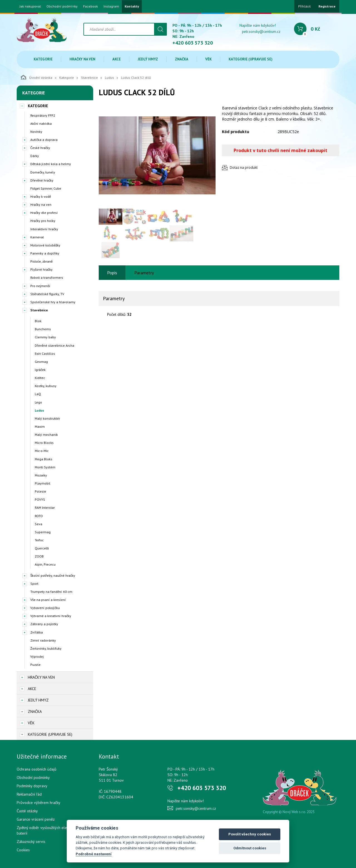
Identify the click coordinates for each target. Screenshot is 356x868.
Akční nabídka (41, 124)
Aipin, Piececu (45, 564)
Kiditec (40, 378)
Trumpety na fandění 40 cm (51, 592)
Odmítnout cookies (250, 848)
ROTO (39, 516)
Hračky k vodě (41, 196)
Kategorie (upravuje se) (251, 59)
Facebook (91, 6)
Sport (34, 584)
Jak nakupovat (30, 6)
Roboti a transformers (47, 277)
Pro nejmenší (40, 286)
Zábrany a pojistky (44, 624)
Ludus (109, 78)
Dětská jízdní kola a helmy (51, 164)
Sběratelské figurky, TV (47, 294)
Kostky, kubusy (46, 386)
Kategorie (43, 59)
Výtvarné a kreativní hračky (51, 616)
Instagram (111, 6)
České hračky (40, 148)
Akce (117, 59)
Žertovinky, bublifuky (46, 648)
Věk (208, 59)
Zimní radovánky (43, 640)
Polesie (40, 491)
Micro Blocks (44, 443)
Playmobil (43, 483)
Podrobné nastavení (94, 854)
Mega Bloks (44, 459)
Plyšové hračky (41, 269)
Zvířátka (37, 632)
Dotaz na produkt (244, 168)
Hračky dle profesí (44, 213)
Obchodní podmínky (62, 6)
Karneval (37, 237)
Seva (39, 524)
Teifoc (39, 540)
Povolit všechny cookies (250, 834)
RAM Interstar (45, 508)
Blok (38, 321)
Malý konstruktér (47, 418)
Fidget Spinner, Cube (46, 188)
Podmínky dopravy (32, 786)
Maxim (40, 426)
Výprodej (37, 656)
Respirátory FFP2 (43, 115)
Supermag (43, 532)
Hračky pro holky (43, 221)
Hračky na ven (82, 59)
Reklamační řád (29, 794)
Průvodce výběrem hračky (39, 803)
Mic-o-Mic (42, 451)
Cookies (23, 850)
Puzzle (35, 665)
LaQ (38, 394)
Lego (38, 402)
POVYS (40, 499)
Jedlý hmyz (148, 59)
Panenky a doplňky (45, 253)
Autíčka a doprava (44, 140)
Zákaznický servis (31, 842)
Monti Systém (45, 467)
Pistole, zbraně (41, 261)
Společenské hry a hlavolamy (53, 302)
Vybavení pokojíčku (45, 608)
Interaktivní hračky (44, 229)
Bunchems (43, 329)
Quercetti (42, 548)
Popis (112, 273)
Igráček (40, 370)
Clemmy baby (45, 337)
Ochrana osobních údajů (37, 769)
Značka (182, 59)
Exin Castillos (45, 354)
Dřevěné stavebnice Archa (55, 345)
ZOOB (39, 556)
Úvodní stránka (37, 77)
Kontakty (132, 6)
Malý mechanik (46, 435)
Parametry (144, 273)
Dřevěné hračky (42, 180)
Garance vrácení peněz (36, 819)
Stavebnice (89, 78)
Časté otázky (27, 811)
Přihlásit (304, 6)
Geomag (41, 362)
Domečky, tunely (43, 172)
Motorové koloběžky (45, 245)
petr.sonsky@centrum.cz (261, 32)
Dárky (35, 156)
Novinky (36, 132)
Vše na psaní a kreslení (48, 600)
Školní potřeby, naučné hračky (53, 575)
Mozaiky (41, 475)
